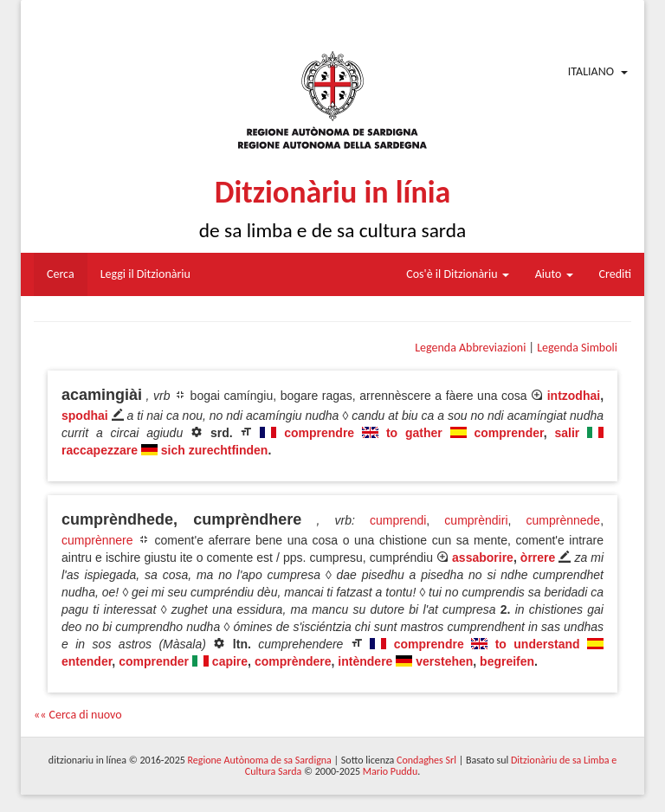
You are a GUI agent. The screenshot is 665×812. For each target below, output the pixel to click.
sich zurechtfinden (215, 450)
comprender (509, 433)
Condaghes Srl (426, 760)
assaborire (483, 557)
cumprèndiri (476, 520)
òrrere (538, 557)
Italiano (591, 71)
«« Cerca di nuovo (78, 715)
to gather (414, 433)
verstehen (444, 661)
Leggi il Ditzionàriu (145, 274)
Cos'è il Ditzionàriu (457, 274)
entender (87, 661)
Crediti (616, 274)
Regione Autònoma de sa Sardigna (260, 760)
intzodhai (574, 396)
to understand (538, 644)
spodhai (85, 416)
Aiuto (554, 274)
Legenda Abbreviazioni (470, 348)
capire (230, 661)
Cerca (61, 274)
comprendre (319, 433)
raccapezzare (100, 450)
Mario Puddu (390, 771)
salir (567, 433)
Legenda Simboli (577, 348)
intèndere (365, 661)
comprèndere (293, 661)
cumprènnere (97, 540)
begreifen (507, 661)
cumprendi (398, 520)
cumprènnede (564, 520)
